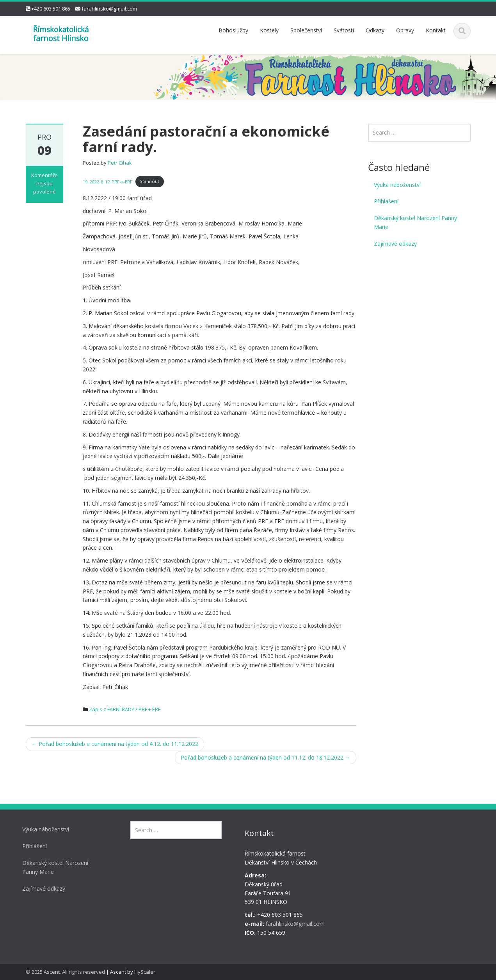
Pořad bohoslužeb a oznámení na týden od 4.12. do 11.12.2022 (115, 744)
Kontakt (436, 30)
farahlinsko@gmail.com (109, 9)
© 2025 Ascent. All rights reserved (65, 972)
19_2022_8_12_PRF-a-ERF (108, 181)
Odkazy (375, 30)
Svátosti (344, 30)
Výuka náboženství (397, 185)
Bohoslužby (233, 30)
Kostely (269, 30)
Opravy (405, 30)
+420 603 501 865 (51, 9)
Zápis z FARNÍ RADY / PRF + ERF (125, 709)
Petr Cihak (120, 163)
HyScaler (145, 972)
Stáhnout (149, 181)
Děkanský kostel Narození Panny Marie (415, 222)
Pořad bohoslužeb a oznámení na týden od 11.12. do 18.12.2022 (266, 757)
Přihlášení (386, 201)
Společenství (306, 30)
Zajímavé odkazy (395, 244)
